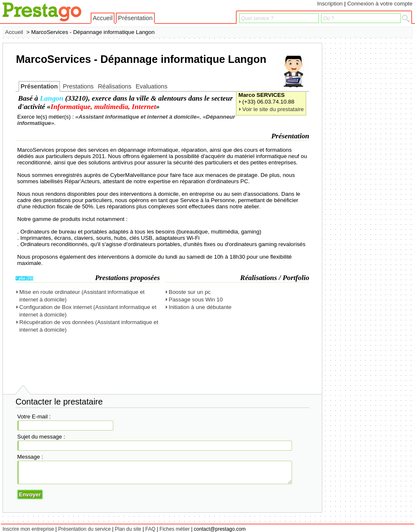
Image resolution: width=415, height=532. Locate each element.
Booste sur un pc (190, 292)
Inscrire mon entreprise (28, 529)
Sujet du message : (41, 437)
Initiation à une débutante (200, 307)
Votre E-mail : (34, 417)
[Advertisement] (379, 169)
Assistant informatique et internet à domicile (137, 117)
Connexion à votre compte (380, 4)
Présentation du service (85, 529)
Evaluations (151, 86)
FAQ (150, 529)
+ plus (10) (24, 278)
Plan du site (128, 529)
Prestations (78, 86)
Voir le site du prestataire (273, 109)
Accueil (103, 18)
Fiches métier (175, 529)
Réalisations (115, 86)
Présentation (135, 18)
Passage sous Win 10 (196, 300)
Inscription (330, 4)
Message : (30, 457)
